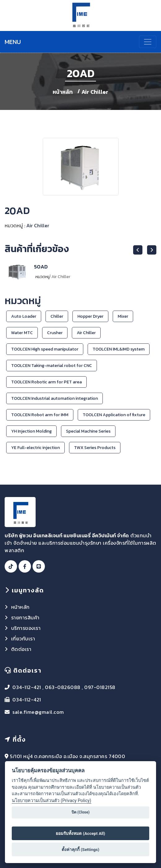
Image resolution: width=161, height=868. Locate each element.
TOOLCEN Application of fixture (114, 415)
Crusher (55, 333)
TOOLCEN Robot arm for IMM (40, 415)
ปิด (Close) (81, 812)
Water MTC (22, 333)
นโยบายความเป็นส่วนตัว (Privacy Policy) (51, 801)
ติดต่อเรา (21, 649)
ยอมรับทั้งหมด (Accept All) (80, 833)
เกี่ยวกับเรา (23, 639)
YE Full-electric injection (35, 448)
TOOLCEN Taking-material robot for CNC (52, 366)
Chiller (57, 316)
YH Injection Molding (31, 431)
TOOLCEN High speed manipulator (45, 349)
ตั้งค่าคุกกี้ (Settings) (80, 849)
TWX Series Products (95, 448)
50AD (41, 267)
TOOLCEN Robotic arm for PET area (46, 382)
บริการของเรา (26, 628)
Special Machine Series (88, 431)
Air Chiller (95, 92)
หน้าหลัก (63, 92)
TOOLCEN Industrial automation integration (54, 398)
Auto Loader (24, 316)
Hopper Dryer (90, 316)
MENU (13, 42)
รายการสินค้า (25, 617)
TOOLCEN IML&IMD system (119, 349)
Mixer (123, 316)
